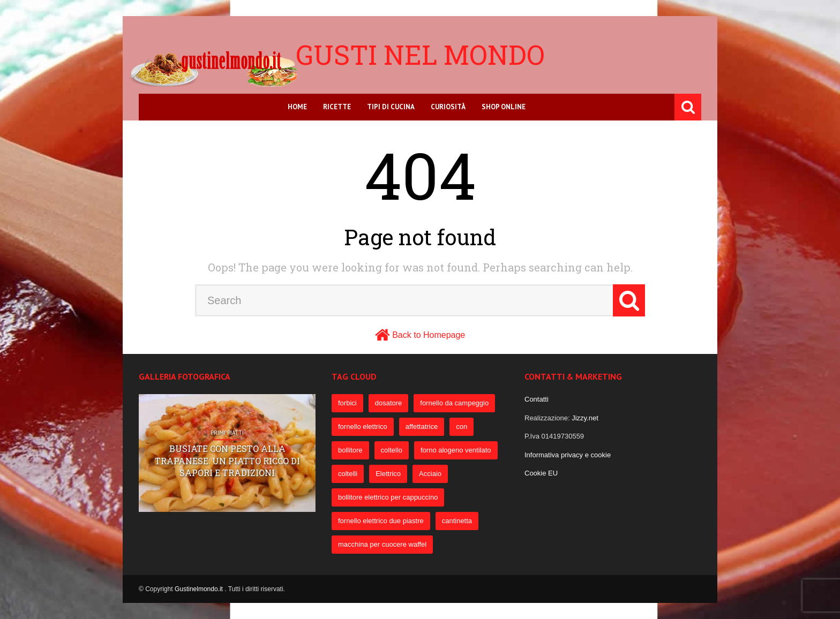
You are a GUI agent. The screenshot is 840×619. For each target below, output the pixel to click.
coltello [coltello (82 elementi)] (392, 450)
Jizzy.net (585, 418)
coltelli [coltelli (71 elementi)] (348, 474)
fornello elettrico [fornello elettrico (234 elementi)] (363, 426)
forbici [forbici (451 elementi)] (347, 403)
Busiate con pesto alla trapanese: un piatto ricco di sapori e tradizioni (227, 461)
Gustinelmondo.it (200, 589)
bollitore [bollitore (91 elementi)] (350, 450)
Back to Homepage (429, 335)
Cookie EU (541, 473)
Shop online (504, 107)
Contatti (537, 399)
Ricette (337, 107)
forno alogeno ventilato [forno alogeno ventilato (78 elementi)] (456, 450)
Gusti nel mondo (420, 55)
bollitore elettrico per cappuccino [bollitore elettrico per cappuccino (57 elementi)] (388, 497)
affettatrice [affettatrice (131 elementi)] (422, 426)
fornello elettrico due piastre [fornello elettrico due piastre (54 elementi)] (381, 521)
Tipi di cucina (391, 107)
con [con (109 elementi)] (462, 426)
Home (297, 107)
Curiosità (448, 107)
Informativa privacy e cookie (568, 455)
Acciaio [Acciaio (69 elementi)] (430, 474)
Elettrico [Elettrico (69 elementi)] (388, 474)
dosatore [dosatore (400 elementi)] (389, 403)
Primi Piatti (227, 433)
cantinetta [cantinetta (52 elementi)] (457, 521)
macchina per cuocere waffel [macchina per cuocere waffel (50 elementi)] (382, 544)
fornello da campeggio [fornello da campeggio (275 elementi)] (454, 403)
